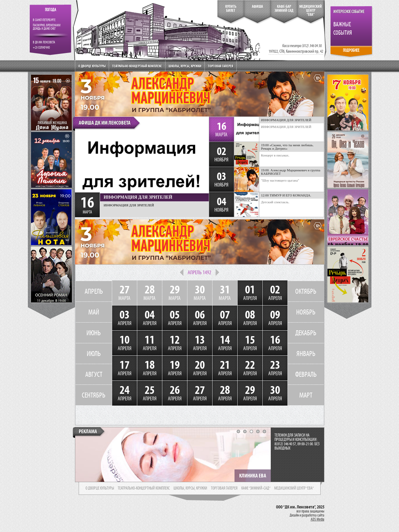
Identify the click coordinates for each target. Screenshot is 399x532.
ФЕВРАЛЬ (306, 374)
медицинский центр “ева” (294, 488)
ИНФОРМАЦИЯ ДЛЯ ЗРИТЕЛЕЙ (286, 127)
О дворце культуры (92, 66)
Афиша (257, 7)
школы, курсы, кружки (190, 488)
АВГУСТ (94, 374)
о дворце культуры (100, 488)
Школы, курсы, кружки (185, 66)
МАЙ (94, 312)
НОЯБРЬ (306, 312)
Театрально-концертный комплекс (137, 66)
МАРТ (306, 395)
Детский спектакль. (275, 202)
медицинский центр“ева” (311, 11)
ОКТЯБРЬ (306, 291)
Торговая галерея (221, 66)
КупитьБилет (231, 9)
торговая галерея (224, 488)
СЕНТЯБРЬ (94, 395)
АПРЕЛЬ (94, 291)
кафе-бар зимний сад (284, 9)
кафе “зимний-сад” (256, 488)
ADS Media (318, 519)
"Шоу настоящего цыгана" (280, 180)
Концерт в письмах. (275, 155)
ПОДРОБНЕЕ (351, 50)
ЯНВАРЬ (306, 354)
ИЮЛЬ (94, 354)
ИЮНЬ (94, 333)
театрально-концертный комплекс (144, 488)
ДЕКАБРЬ (306, 333)
